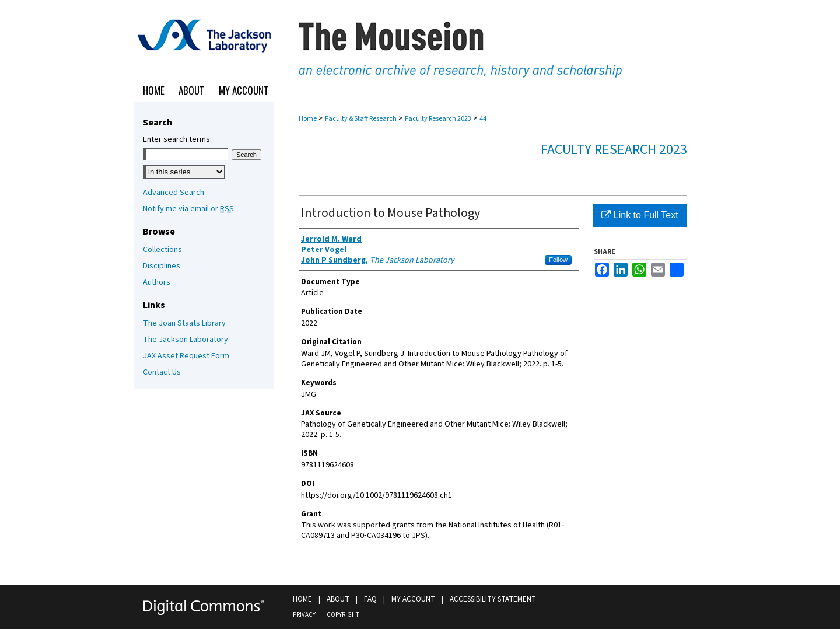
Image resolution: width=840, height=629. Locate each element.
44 (483, 119)
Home (308, 119)
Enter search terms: (177, 139)
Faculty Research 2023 (438, 119)
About (338, 599)
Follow (558, 260)
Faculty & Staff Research (361, 119)
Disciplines (162, 266)
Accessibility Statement (493, 599)
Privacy (304, 615)
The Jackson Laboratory (185, 340)
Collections (162, 250)
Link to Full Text (640, 215)
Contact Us (162, 372)
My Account (413, 599)
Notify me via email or (188, 209)
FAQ (370, 599)
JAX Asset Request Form (186, 356)
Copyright (343, 615)
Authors (157, 282)
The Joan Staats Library (184, 323)
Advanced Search (174, 193)
